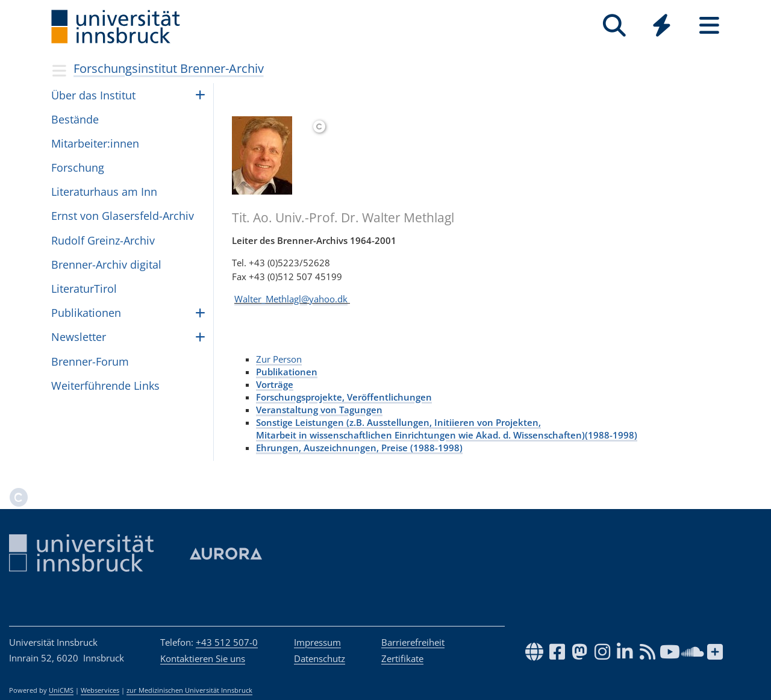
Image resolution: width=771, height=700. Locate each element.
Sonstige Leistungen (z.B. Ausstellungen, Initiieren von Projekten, (398, 422)
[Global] (662, 27)
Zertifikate (402, 658)
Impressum (317, 642)
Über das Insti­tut (93, 95)
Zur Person (279, 359)
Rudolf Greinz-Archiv (103, 240)
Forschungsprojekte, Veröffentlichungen (344, 397)
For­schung (78, 167)
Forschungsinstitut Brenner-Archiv (169, 68)
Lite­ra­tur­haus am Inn (104, 192)
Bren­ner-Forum (90, 361)
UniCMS (61, 690)
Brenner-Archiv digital (106, 264)
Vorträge (275, 384)
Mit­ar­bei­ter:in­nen (95, 143)
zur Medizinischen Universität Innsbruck (189, 690)
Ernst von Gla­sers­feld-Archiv (123, 216)
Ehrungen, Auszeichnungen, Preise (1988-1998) (359, 448)
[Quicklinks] (662, 26)
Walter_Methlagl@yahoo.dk (291, 299)
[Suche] (614, 26)
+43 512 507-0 (227, 642)
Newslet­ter (79, 337)
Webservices (100, 690)
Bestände (75, 119)
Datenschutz (320, 658)
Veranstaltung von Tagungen (319, 410)
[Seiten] (709, 26)
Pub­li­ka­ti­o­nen (86, 313)
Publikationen (287, 372)
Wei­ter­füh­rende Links (105, 386)
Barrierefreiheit (413, 642)
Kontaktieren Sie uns (203, 658)
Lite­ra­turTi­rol (84, 289)
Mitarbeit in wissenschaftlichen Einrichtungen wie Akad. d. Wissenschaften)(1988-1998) (447, 435)
